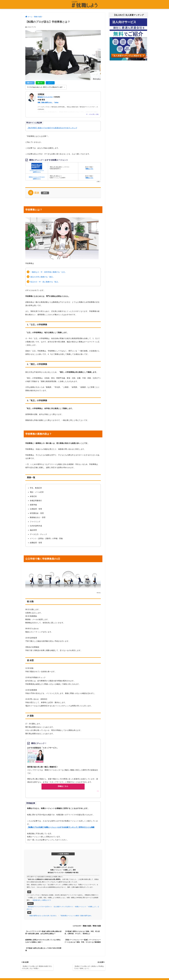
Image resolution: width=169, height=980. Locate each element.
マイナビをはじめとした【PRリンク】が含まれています (45, 87)
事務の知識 (97, 926)
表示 (45, 193)
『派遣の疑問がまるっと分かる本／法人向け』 (43, 916)
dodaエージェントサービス (37, 177)
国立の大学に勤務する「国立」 (42, 277)
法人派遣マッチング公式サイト (64, 907)
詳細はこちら (63, 786)
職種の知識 (87, 926)
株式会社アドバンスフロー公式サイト (40, 907)
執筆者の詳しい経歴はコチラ (42, 900)
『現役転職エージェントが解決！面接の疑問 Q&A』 (76, 916)
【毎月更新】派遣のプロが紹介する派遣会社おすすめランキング (52, 128)
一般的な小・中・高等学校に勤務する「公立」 (49, 272)
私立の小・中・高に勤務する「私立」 (45, 282)
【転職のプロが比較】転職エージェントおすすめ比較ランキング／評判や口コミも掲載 (61, 827)
